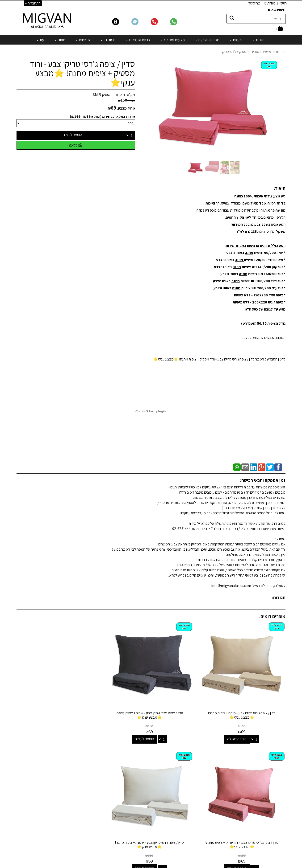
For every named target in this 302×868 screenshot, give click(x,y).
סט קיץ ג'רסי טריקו (234, 52)
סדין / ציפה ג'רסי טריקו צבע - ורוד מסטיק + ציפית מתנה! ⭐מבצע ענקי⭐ (82, 73)
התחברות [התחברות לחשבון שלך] (33, 3)
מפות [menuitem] (60, 40)
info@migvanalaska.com (73, 770)
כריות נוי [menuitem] (108, 40)
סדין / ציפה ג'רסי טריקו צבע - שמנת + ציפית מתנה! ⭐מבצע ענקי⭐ (47, 690)
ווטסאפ (76, 145)
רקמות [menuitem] (236, 40)
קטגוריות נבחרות (178, 742)
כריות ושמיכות (184, 777)
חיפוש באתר (276, 10)
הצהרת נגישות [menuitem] (276, 771)
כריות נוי (188, 783)
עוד (40, 40)
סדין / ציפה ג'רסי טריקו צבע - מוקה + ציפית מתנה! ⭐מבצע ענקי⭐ (254, 690)
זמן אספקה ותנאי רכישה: (263, 480)
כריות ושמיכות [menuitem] (138, 40)
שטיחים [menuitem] (83, 40)
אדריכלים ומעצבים (87, 847)
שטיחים (188, 790)
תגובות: (279, 598)
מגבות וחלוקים (184, 764)
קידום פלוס (145, 865)
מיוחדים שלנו (185, 802)
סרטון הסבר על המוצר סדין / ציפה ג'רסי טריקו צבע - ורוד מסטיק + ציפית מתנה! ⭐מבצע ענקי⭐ (219, 359)
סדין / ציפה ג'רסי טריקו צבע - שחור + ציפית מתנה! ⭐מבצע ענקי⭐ (185, 690)
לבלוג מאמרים (91, 834)
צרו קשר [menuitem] (254, 3)
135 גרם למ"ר (246, 231)
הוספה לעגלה (72, 135)
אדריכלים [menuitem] (279, 760)
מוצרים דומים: (272, 616)
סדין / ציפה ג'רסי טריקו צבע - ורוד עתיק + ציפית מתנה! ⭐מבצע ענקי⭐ (116, 690)
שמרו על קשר (89, 742)
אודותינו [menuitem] (270, 3)
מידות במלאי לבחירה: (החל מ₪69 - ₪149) (102, 117)
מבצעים (188, 809)
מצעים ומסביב (261, 52)
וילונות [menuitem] (259, 40)
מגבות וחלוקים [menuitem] (207, 40)
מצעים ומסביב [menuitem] (172, 40)
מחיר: (127, 100)
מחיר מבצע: (126, 108)
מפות (190, 796)
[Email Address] (190, 817)
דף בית (281, 52)
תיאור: (280, 188)
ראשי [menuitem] (283, 3)
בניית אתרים (133, 865)
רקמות (189, 758)
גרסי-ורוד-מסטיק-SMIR (109, 95)
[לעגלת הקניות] (279, 29)
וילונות (189, 751)
